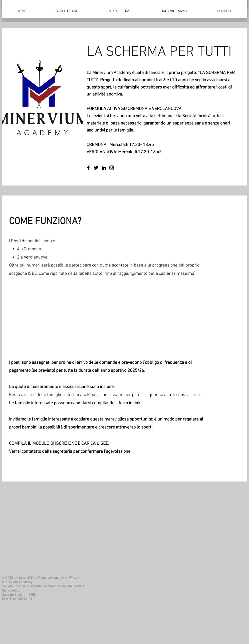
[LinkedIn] (104, 168)
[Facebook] (88, 168)
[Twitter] (96, 168)
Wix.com (75, 578)
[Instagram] (112, 168)
